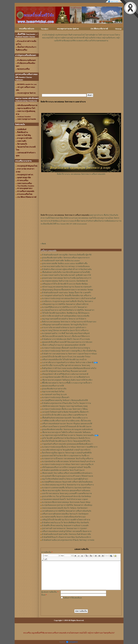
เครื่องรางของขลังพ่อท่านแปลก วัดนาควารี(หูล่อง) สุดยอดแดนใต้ (67, 424)
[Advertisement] (81, 49)
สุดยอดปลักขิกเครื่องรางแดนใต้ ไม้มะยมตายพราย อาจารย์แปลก (67, 342)
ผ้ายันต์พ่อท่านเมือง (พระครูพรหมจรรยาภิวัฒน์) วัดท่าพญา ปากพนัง (68, 540)
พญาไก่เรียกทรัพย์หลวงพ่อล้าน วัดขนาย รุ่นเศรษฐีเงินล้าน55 (65, 479)
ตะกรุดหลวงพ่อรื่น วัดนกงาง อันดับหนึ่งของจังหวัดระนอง (64, 517)
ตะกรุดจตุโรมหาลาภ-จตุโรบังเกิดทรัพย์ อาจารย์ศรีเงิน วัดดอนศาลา (68, 310)
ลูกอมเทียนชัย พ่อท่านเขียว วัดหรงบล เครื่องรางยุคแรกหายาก (66, 258)
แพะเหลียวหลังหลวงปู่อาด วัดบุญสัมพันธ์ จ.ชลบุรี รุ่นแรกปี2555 (66, 450)
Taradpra (45, 29)
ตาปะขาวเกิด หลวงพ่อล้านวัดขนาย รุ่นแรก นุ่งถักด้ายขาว (64, 328)
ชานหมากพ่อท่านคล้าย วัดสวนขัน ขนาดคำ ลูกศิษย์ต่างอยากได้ (66, 275)
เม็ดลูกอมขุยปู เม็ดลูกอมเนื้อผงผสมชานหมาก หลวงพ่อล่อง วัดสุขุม (67, 290)
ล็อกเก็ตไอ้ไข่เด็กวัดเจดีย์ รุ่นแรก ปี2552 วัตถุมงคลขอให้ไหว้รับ (66, 441)
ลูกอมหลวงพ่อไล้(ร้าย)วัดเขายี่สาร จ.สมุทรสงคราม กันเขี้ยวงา (66, 456)
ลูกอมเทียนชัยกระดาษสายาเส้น (54, 389)
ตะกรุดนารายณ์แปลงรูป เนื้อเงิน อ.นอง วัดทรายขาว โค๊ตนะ (65, 409)
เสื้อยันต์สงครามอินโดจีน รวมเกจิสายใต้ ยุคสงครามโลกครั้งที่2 (66, 272)
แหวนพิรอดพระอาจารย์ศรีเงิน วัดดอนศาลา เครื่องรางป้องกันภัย (67, 511)
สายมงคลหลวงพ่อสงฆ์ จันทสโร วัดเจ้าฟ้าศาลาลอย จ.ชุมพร (65, 499)
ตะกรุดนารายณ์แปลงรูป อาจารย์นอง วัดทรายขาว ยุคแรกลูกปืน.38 (68, 464)
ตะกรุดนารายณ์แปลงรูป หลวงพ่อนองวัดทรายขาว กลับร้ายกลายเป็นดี (69, 298)
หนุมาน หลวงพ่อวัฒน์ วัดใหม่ (53, 392)
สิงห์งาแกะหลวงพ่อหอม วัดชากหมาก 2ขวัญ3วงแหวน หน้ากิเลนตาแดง (69, 322)
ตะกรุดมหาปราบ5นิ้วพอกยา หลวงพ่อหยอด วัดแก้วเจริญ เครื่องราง (68, 459)
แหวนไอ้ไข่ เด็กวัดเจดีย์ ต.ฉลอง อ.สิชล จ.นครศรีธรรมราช (64, 415)
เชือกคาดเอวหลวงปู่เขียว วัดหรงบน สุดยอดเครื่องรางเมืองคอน (66, 491)
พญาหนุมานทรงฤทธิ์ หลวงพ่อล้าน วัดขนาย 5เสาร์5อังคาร (64, 319)
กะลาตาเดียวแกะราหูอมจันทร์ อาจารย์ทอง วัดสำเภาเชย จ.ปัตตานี (68, 362)
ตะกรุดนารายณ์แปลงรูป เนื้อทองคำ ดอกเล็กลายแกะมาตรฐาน (66, 348)
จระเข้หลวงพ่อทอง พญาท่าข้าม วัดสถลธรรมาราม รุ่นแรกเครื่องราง (68, 485)
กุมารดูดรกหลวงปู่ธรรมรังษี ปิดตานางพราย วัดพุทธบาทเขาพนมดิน (68, 435)
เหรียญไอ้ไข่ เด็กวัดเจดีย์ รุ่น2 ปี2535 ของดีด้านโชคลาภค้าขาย (66, 520)
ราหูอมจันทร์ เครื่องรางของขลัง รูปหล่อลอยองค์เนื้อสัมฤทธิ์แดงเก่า (68, 444)
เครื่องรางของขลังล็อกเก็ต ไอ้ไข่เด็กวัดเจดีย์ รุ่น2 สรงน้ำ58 (64, 360)
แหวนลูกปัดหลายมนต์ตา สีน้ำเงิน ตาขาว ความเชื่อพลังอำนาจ (66, 377)
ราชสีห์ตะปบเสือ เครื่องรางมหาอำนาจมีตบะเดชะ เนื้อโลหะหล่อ (67, 421)
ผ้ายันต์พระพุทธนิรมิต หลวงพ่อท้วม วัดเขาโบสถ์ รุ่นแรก (63, 470)
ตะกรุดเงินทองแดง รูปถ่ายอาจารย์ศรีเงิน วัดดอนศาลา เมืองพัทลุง (67, 505)
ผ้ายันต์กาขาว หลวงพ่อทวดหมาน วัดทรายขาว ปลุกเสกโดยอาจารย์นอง (69, 354)
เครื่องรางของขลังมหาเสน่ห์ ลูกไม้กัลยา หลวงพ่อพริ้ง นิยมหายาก (67, 531)
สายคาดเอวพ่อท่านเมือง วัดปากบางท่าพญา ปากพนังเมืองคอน (66, 266)
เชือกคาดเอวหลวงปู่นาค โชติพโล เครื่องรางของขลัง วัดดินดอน (66, 432)
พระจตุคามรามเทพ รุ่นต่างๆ (68, 29)
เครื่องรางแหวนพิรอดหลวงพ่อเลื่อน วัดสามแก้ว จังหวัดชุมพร (65, 514)
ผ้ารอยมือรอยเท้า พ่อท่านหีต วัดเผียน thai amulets (61, 261)
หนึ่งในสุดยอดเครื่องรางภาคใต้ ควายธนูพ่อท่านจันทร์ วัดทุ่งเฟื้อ (66, 467)
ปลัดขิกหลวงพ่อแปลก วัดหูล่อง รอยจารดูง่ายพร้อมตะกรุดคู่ (65, 406)
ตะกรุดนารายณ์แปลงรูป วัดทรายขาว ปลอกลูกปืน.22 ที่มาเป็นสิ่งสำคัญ (69, 351)
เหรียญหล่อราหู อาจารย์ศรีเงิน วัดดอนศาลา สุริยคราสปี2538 (65, 304)
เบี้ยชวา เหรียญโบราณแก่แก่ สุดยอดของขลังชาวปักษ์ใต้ (64, 345)
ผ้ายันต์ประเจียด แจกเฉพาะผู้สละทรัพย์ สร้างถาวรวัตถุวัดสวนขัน (67, 269)
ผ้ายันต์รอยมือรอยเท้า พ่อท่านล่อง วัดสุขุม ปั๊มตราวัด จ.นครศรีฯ (66, 293)
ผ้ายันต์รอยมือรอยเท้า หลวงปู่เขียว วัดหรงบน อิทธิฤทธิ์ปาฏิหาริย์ (67, 255)
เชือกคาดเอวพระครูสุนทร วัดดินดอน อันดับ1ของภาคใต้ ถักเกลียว (67, 380)
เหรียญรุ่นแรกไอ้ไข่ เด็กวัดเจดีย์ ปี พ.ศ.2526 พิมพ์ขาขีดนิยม (65, 284)
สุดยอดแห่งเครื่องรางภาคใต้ (53, 386)
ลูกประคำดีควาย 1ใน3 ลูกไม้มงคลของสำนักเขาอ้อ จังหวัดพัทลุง (66, 496)
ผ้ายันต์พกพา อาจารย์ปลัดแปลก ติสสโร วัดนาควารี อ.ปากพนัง (66, 339)
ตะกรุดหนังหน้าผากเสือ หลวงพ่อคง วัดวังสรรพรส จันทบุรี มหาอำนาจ (68, 461)
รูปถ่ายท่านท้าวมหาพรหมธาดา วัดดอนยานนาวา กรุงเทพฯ (64, 528)
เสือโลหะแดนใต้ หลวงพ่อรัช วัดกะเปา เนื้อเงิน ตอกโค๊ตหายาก (66, 336)
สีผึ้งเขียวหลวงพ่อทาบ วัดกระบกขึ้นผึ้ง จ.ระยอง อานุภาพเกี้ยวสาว (67, 383)
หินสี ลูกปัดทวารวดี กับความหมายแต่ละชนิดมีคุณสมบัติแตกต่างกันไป (69, 368)
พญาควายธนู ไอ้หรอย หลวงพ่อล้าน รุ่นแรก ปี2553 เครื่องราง (65, 330)
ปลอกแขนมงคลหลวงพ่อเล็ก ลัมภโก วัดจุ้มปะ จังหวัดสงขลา (65, 508)
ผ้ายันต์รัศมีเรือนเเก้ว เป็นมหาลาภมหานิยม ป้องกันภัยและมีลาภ (67, 537)
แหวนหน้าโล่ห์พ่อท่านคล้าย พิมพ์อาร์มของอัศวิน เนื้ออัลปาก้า (65, 412)
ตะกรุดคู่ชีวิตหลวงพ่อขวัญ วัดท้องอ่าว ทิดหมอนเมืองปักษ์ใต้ (65, 400)
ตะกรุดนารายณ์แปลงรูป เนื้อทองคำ (56, 397)
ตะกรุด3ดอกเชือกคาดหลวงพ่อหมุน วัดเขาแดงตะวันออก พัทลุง (66, 502)
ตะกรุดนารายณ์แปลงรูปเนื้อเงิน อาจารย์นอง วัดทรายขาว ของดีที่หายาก (70, 447)
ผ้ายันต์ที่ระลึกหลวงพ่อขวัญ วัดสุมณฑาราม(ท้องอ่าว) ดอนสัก (65, 525)
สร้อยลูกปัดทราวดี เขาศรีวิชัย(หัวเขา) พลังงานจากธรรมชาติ (65, 374)
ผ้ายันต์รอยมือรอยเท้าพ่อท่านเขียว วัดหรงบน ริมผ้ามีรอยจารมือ (66, 534)
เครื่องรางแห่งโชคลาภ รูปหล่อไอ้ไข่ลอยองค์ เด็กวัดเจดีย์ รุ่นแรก (67, 427)
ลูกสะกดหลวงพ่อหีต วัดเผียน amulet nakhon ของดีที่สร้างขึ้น (65, 263)
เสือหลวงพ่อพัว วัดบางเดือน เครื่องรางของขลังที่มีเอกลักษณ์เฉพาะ (67, 473)
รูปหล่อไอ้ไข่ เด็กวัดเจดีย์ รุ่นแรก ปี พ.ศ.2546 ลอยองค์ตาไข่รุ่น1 (66, 357)
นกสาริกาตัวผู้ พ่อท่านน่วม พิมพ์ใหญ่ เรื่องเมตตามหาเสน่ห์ (64, 371)
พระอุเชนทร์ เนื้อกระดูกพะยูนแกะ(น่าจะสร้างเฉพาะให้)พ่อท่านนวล (68, 476)
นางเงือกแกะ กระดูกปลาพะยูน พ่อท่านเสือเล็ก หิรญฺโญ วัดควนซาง (67, 301)
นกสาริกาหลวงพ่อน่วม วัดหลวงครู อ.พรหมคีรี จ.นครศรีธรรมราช (67, 493)
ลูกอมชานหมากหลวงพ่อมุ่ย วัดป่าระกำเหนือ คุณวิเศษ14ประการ (67, 278)
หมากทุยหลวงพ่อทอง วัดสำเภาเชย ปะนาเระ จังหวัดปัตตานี (65, 281)
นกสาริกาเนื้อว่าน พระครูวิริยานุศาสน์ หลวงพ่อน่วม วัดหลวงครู (66, 365)
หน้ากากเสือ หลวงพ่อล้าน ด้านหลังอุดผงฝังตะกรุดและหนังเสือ (66, 316)
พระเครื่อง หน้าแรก (27, 29)
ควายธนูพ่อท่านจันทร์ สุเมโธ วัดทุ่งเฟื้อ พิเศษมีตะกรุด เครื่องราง (67, 295)
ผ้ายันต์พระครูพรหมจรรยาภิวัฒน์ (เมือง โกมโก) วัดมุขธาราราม (66, 403)
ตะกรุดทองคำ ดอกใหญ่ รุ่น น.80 (54, 394)
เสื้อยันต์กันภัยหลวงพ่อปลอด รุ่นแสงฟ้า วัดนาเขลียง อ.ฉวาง (65, 418)
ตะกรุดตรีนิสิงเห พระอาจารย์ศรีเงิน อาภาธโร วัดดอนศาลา (65, 307)
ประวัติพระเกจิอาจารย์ (99, 29)
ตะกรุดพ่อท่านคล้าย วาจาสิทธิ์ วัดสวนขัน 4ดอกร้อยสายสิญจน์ (66, 333)
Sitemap (118, 29)
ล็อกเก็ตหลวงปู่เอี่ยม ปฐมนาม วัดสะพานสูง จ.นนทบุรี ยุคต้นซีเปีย (67, 453)
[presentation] (79, 604)
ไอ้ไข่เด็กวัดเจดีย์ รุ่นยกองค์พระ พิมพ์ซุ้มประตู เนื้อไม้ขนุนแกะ (66, 313)
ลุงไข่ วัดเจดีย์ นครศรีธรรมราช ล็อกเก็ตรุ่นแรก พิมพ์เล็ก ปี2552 (66, 438)
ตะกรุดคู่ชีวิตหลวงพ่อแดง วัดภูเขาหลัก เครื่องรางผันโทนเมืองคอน (67, 482)
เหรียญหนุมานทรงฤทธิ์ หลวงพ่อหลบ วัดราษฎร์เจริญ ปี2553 (65, 325)
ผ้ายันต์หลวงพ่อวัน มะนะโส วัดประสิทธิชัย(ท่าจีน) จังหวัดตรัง (65, 523)
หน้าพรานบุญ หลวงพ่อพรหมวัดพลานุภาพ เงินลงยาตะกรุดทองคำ (67, 287)
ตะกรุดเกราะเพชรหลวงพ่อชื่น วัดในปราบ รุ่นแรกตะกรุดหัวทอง (66, 488)
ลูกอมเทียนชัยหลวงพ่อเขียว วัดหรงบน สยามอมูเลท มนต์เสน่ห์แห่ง (67, 429)
